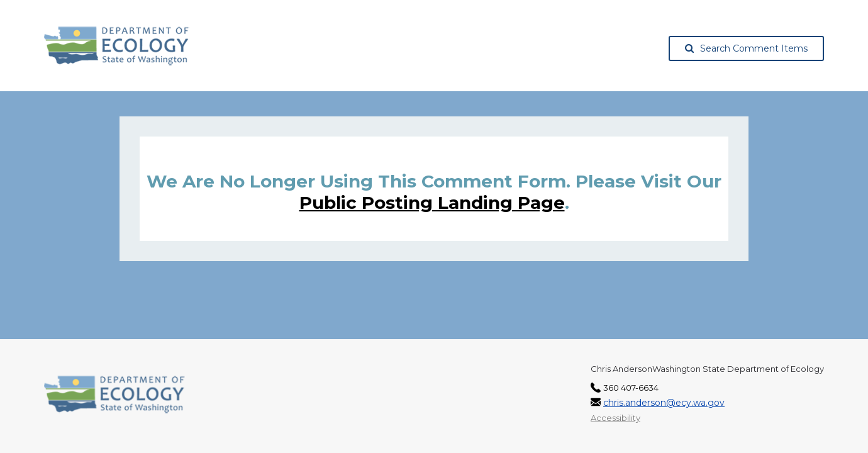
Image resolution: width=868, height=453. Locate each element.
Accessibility (615, 418)
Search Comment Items (746, 48)
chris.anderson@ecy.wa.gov (664, 403)
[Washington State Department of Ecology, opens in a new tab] (117, 46)
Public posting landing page (432, 203)
